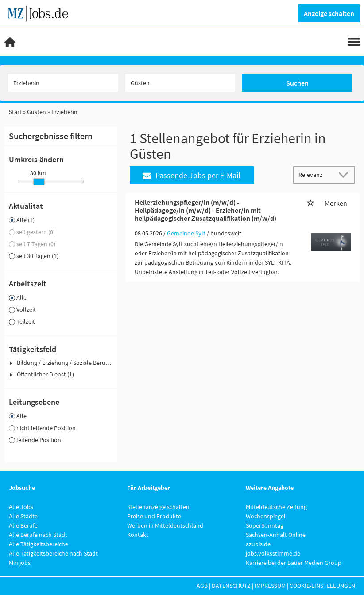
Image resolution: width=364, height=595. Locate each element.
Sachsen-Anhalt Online (276, 535)
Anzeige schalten (329, 13)
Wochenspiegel (266, 516)
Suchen (297, 83)
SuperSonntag (265, 525)
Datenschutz (231, 586)
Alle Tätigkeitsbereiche (39, 544)
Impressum (270, 586)
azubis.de (258, 544)
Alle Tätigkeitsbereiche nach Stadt (53, 553)
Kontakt (138, 535)
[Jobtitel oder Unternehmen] (63, 83)
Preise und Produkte (154, 516)
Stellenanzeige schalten (158, 507)
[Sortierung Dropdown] (345, 174)
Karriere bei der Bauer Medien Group (294, 563)
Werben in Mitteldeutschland (165, 525)
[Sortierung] (315, 174)
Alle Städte (23, 516)
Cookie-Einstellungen (322, 586)
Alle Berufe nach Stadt (38, 535)
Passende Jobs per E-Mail (192, 175)
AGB (202, 586)
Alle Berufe (23, 525)
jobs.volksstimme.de (273, 553)
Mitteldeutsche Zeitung (276, 507)
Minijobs (20, 563)
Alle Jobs (21, 507)
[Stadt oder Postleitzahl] (180, 83)
